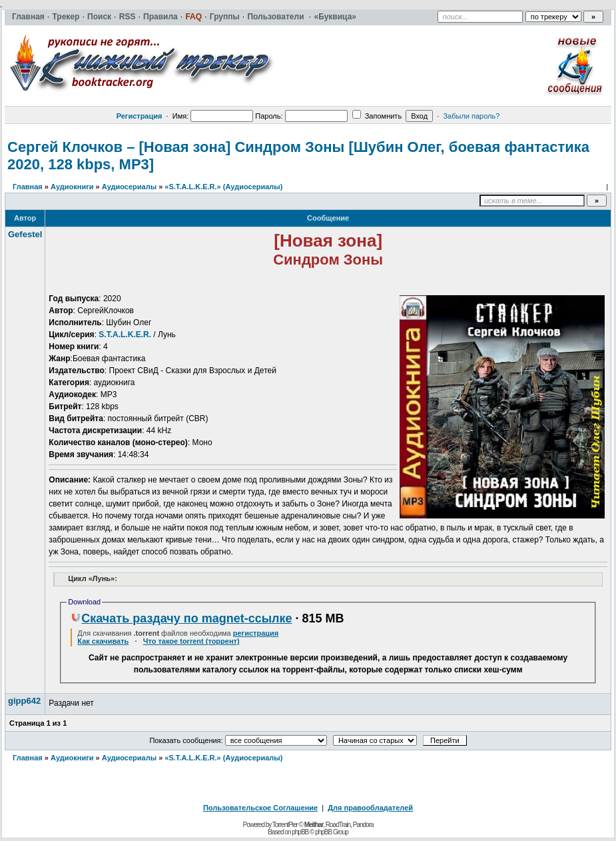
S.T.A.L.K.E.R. (125, 335)
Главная (28, 187)
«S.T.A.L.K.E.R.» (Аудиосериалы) (223, 187)
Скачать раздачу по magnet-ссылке (181, 618)
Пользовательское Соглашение (260, 808)
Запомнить (377, 116)
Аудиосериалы (129, 187)
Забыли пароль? (471, 116)
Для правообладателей (370, 808)
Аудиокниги (72, 187)
